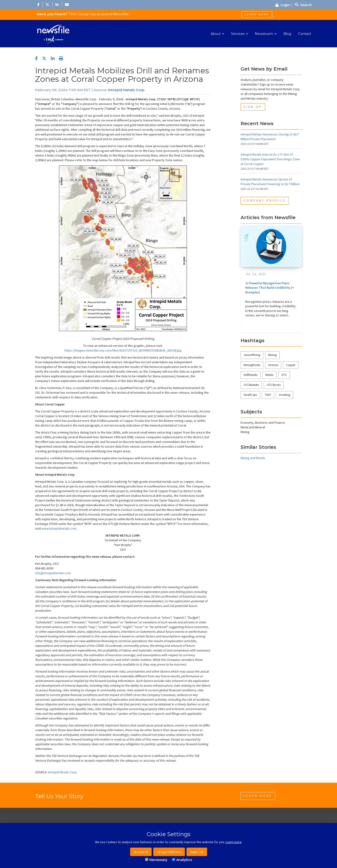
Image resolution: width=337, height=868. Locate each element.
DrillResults (251, 375)
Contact (305, 34)
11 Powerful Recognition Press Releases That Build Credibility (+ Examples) (270, 288)
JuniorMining (252, 355)
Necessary (156, 860)
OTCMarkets (251, 385)
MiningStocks (252, 365)
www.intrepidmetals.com (59, 528)
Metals (269, 375)
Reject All (197, 852)
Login (283, 5)
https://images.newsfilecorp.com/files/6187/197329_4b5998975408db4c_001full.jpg (123, 350)
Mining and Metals (253, 458)
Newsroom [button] (266, 34)
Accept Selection (169, 852)
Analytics (182, 860)
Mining (272, 355)
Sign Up (253, 107)
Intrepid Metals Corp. (127, 90)
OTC (284, 375)
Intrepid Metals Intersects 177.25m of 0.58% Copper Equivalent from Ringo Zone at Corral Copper (270, 159)
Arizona (273, 365)
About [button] (217, 34)
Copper (291, 365)
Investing (285, 395)
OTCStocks (274, 385)
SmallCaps (250, 395)
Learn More (257, 14)
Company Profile (265, 200)
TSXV (268, 395)
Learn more (234, 842)
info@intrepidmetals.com (53, 573)
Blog (287, 34)
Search (303, 5)
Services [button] (239, 34)
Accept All (141, 852)
